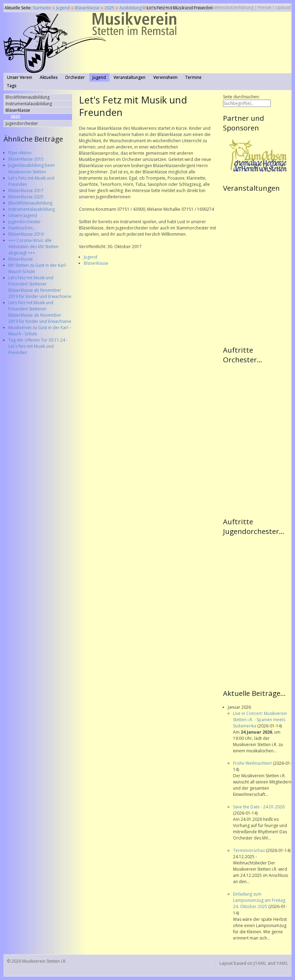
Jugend (91, 257)
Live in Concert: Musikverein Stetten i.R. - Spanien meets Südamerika (260, 720)
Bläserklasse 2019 (26, 234)
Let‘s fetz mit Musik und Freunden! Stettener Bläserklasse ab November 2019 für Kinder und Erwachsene (40, 287)
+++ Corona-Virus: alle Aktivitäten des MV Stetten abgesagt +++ (33, 247)
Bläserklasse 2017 (26, 190)
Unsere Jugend (23, 215)
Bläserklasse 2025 (26, 197)
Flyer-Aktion (20, 153)
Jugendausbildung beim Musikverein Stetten (32, 168)
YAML (282, 963)
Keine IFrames (257, 268)
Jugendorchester (25, 222)
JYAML (260, 963)
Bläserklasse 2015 (26, 159)
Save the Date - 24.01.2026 (259, 807)
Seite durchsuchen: (241, 97)
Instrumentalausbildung (32, 209)
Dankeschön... (22, 228)
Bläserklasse (21, 259)
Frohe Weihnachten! (253, 763)
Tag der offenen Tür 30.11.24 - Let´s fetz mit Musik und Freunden (38, 346)
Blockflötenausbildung (30, 203)
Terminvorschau (249, 850)
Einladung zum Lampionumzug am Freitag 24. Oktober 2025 (259, 900)
